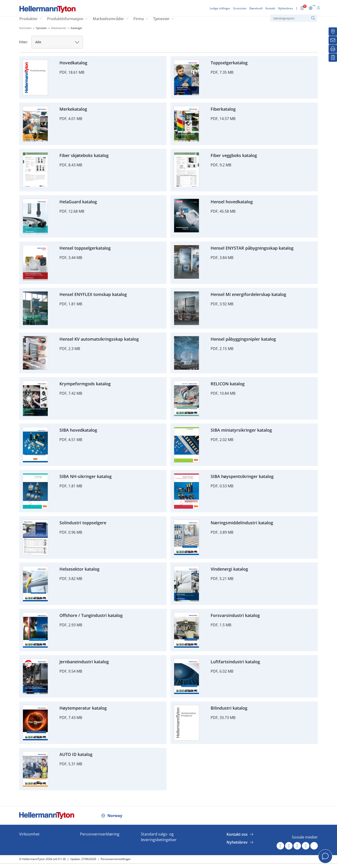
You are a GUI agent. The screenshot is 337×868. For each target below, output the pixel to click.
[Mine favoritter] (333, 58)
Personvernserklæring (100, 834)
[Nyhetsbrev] (333, 40)
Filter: (24, 42)
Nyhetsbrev (237, 842)
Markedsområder (108, 19)
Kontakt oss (237, 834)
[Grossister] (333, 32)
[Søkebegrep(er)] (294, 18)
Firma (139, 19)
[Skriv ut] (333, 49)
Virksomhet (29, 834)
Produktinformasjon (65, 19)
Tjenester (161, 19)
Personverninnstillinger (116, 859)
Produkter (29, 19)
